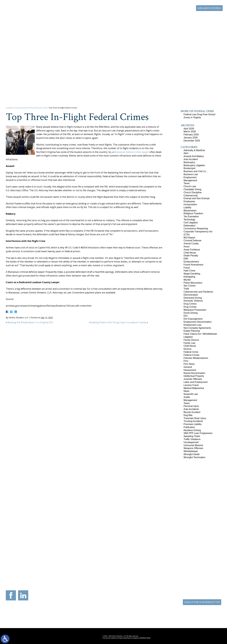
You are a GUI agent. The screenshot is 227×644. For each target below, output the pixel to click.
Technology (189, 220)
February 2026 (191, 135)
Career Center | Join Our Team (168, 17)
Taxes (187, 183)
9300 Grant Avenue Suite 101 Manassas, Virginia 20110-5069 (96, 565)
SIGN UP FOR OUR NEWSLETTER (202, 602)
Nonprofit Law (191, 394)
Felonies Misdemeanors (196, 358)
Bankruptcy (189, 162)
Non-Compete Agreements (197, 328)
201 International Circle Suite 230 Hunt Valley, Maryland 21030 (131, 565)
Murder (187, 280)
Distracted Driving (193, 298)
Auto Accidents (191, 409)
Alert (186, 153)
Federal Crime (41, 108)
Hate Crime (189, 271)
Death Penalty (191, 256)
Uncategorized (191, 442)
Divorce (187, 349)
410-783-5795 (134, 572)
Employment (190, 177)
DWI (186, 259)
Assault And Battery (194, 156)
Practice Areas (123, 17)
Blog (192, 17)
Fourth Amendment (193, 265)
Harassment (190, 370)
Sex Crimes (190, 286)
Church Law (190, 186)
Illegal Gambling (192, 274)
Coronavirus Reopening (196, 228)
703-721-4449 (99, 572)
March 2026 (190, 132)
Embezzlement (191, 262)
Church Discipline (193, 192)
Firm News (189, 364)
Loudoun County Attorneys (17, 108)
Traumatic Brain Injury (195, 418)
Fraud (187, 268)
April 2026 (189, 129)
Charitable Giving (192, 189)
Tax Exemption (191, 216)
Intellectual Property (194, 376)
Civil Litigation (191, 223)
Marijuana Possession (195, 310)
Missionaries (190, 211)
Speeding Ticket (192, 436)
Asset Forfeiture (192, 250)
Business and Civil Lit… (196, 171)
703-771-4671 (174, 8)
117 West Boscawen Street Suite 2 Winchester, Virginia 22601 (61, 567)
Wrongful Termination (194, 457)
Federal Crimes (191, 355)
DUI (186, 316)
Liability (187, 208)
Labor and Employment (196, 382)
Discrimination (191, 295)
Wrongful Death (192, 454)
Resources (141, 17)
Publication (189, 427)
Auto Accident (191, 159)
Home (91, 17)
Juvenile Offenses (193, 379)
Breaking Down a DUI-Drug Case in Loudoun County (118, 322)
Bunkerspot (189, 168)
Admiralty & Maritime (194, 150)
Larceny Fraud (191, 385)
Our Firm (105, 17)
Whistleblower (191, 451)
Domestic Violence (193, 301)
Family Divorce (191, 340)
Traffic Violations (192, 439)
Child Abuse (190, 253)
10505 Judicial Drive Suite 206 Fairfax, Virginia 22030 (167, 566)
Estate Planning (192, 331)
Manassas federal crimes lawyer (132, 152)
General (188, 367)
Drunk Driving (191, 313)
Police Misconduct (193, 283)
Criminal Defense (192, 241)
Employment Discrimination (198, 322)
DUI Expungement (193, 319)
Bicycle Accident (192, 412)
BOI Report (189, 238)
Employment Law (192, 325)
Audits (187, 397)
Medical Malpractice (194, 388)
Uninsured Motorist (193, 445)
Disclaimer (126, 616)
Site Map (111, 616)
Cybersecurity (191, 195)
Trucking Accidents (193, 421)
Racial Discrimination (194, 373)
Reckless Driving (192, 430)
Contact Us (206, 17)
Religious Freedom (193, 213)
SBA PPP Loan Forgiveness (198, 433)
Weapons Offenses (193, 448)
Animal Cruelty (191, 244)
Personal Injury (191, 406)
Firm (186, 361)
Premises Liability (193, 424)
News (186, 391)
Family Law (189, 343)
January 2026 (191, 138)
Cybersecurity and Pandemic (198, 292)
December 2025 (192, 141)
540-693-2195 (63, 575)
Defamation (190, 226)
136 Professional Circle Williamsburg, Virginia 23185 (202, 563)
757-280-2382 (205, 570)
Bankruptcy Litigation (194, 165)
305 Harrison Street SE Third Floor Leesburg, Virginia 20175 (25, 565)
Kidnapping (189, 277)
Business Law (191, 174)
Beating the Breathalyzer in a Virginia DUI (30, 322)
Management (190, 180)
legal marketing (124, 638)
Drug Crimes (190, 304)
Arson (187, 247)
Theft (186, 289)
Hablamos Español (209, 8)
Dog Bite (188, 415)
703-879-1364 (28, 572)
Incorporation (190, 204)
